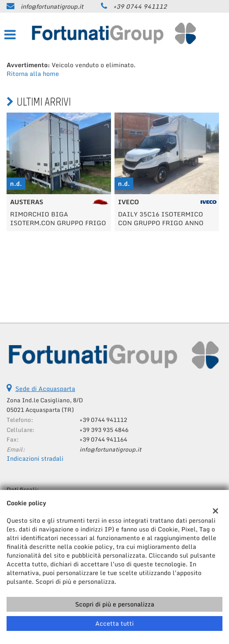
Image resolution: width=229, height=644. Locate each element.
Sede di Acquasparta (45, 389)
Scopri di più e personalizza (115, 604)
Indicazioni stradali (35, 458)
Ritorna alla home (33, 74)
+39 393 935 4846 (104, 430)
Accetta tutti (114, 623)
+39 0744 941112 (140, 6)
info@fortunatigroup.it (52, 6)
